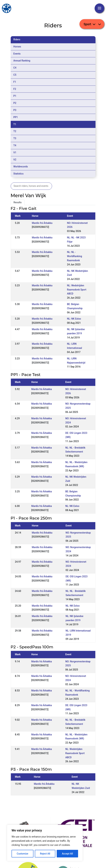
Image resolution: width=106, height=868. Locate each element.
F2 (15, 89)
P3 (15, 110)
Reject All (45, 854)
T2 (15, 131)
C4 (15, 68)
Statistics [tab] (19, 174)
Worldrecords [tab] (21, 167)
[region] (45, 843)
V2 (15, 160)
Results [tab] (18, 202)
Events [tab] (17, 54)
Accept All (67, 854)
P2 (15, 103)
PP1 (16, 117)
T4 (15, 145)
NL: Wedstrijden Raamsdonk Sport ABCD (77, 290)
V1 (15, 153)
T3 (15, 138)
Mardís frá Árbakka (42, 223)
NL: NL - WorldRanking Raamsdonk (75, 256)
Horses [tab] (17, 47)
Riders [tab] (17, 39)
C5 (15, 75)
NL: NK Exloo (74, 319)
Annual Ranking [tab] (22, 61)
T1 (15, 124)
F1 (15, 82)
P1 (15, 96)
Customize (22, 854)
